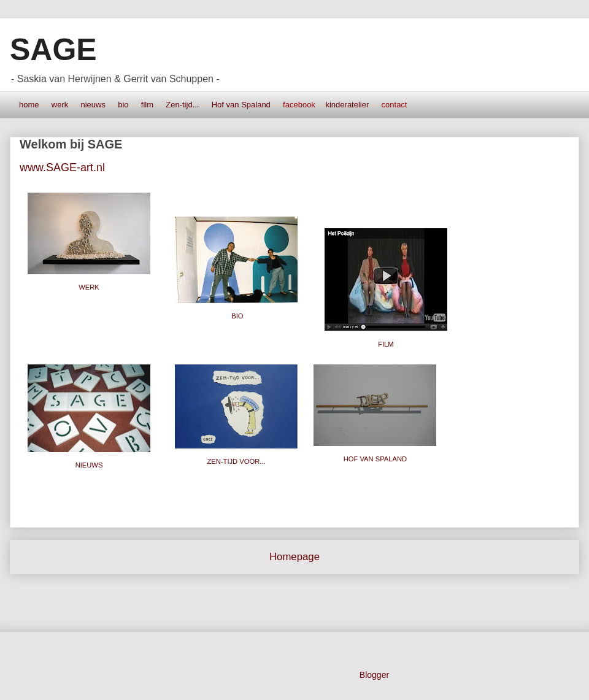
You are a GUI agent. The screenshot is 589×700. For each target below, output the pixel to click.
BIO (237, 316)
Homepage (294, 557)
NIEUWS (89, 465)
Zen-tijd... (182, 105)
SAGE (53, 50)
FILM (386, 344)
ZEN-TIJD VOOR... (236, 461)
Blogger (374, 675)
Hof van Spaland (241, 105)
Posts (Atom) (324, 599)
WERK (89, 287)
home (29, 105)
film (147, 105)
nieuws (93, 105)
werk (60, 105)
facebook (299, 105)
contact (395, 105)
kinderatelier (347, 105)
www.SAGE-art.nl (62, 167)
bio (123, 105)
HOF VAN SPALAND (376, 459)
